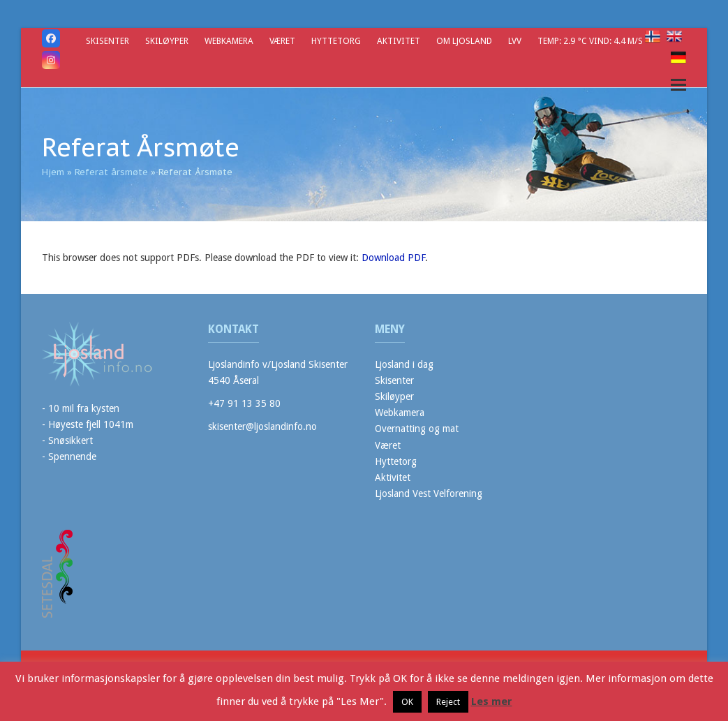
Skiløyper (394, 396)
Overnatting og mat (417, 429)
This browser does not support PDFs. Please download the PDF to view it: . (235, 258)
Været (388, 445)
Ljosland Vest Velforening (429, 493)
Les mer (492, 701)
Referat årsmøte (111, 172)
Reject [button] (448, 702)
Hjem (53, 172)
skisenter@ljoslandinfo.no (262, 426)
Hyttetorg (396, 461)
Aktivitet (393, 477)
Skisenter (394, 380)
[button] (678, 85)
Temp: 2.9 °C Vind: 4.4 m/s (591, 41)
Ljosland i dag (404, 364)
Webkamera (400, 412)
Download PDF (393, 258)
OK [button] (407, 702)
